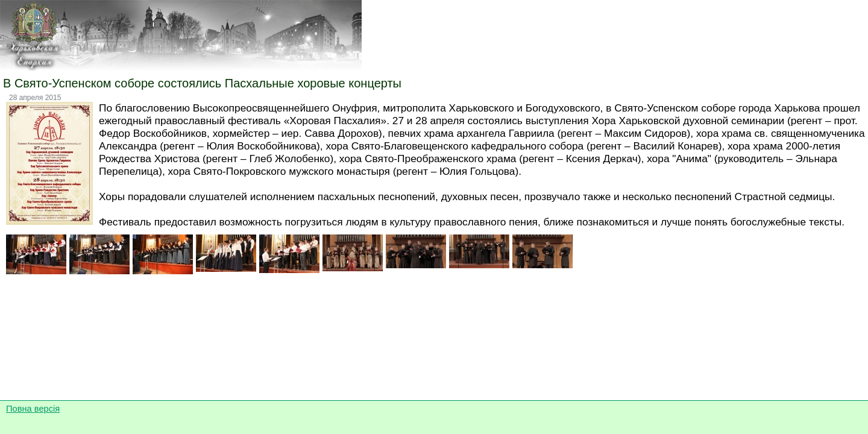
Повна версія (33, 409)
